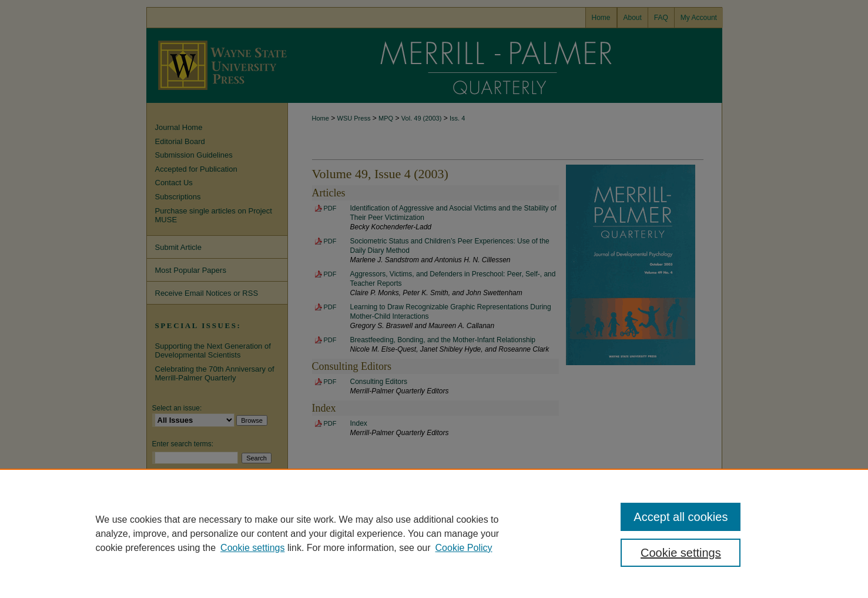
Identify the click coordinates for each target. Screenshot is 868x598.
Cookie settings (252, 548)
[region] (434, 533)
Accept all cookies (681, 517)
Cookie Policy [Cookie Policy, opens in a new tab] (464, 548)
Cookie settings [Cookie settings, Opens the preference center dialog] (681, 553)
